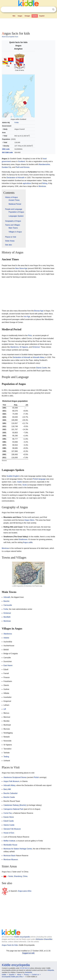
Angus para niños (25, 891)
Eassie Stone (9, 817)
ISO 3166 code (7, 152)
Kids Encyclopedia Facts (10, 37)
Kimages (27, 16)
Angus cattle (28, 542)
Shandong (18, 876)
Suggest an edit (28, 953)
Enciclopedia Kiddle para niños (12, 977)
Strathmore (23, 539)
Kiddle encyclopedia (22, 937)
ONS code (6, 149)
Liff (5, 709)
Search (53, 9)
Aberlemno (14, 347)
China (25, 876)
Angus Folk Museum (11, 781)
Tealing (6, 757)
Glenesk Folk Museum (12, 829)
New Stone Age (21, 268)
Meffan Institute (9, 841)
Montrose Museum (11, 860)
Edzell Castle (9, 821)
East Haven (8, 665)
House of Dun (9, 833)
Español (42, 16)
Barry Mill (7, 789)
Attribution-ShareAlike (44, 939)
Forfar (17, 123)
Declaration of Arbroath (15, 178)
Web (14, 16)
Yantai (11, 876)
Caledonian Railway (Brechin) (15, 805)
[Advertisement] (28, 24)
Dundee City (6, 167)
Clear (49, 9)
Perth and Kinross (22, 167)
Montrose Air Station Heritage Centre (18, 849)
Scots (25, 485)
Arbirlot (6, 638)
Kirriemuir (36, 347)
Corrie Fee (8, 813)
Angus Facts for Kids (10, 945)
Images (20, 16)
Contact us (35, 975)
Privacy (26, 975)
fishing (45, 183)
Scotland (21, 161)
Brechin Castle (9, 797)
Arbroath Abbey (39, 357)
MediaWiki (28, 972)
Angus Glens (29, 520)
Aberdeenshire (44, 164)
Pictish (36, 777)
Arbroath (7, 597)
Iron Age (27, 317)
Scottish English (13, 476)
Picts (30, 335)
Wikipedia (51, 970)
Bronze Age (39, 311)
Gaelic (20, 482)
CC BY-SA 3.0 (25, 968)
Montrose (42, 186)
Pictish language (39, 479)
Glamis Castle (41, 368)
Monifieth (7, 617)
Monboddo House (10, 845)
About (19, 975)
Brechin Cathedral (10, 793)
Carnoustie (8, 605)
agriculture (27, 183)
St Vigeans (24, 347)
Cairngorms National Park (13, 809)
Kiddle (4, 975)
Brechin (6, 601)
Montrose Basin (10, 856)
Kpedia (35, 16)
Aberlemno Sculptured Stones (15, 777)
